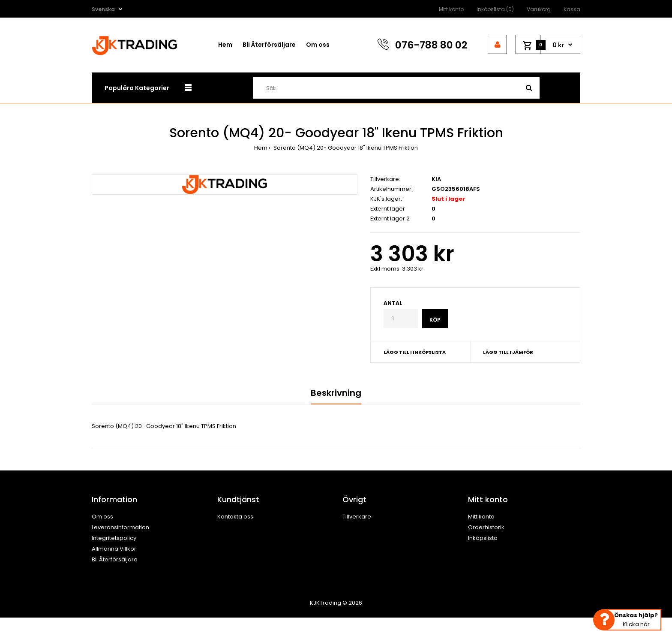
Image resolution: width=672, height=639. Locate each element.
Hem (261, 148)
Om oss (102, 517)
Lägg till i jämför (508, 352)
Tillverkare (357, 517)
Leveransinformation (120, 527)
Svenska (103, 9)
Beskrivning (336, 393)
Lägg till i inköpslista (415, 352)
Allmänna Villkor (114, 549)
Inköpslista (483, 538)
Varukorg (539, 9)
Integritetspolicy (114, 538)
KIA (436, 179)
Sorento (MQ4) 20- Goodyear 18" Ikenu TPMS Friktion (345, 148)
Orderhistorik (486, 527)
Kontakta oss (235, 517)
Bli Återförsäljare (115, 559)
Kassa (572, 9)
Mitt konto (451, 9)
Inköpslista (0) (495, 9)
